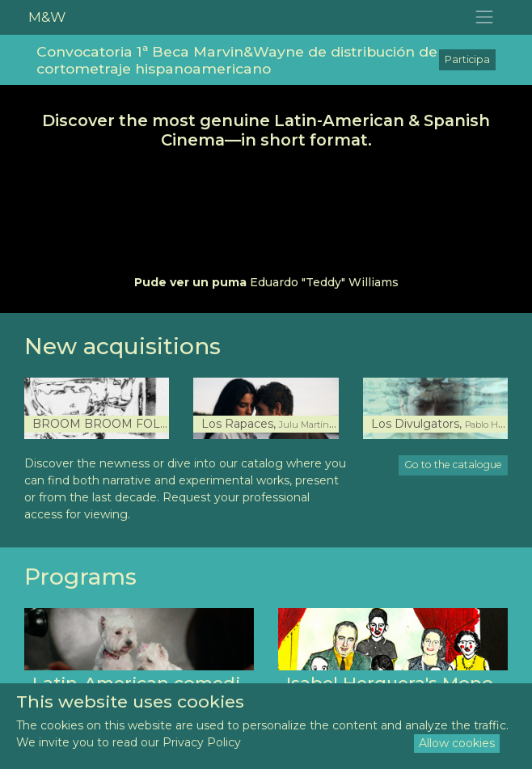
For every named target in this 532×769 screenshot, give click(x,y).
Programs (80, 577)
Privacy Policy (202, 742)
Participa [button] (467, 59)
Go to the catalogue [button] (453, 465)
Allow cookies (457, 743)
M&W (47, 17)
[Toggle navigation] (485, 17)
